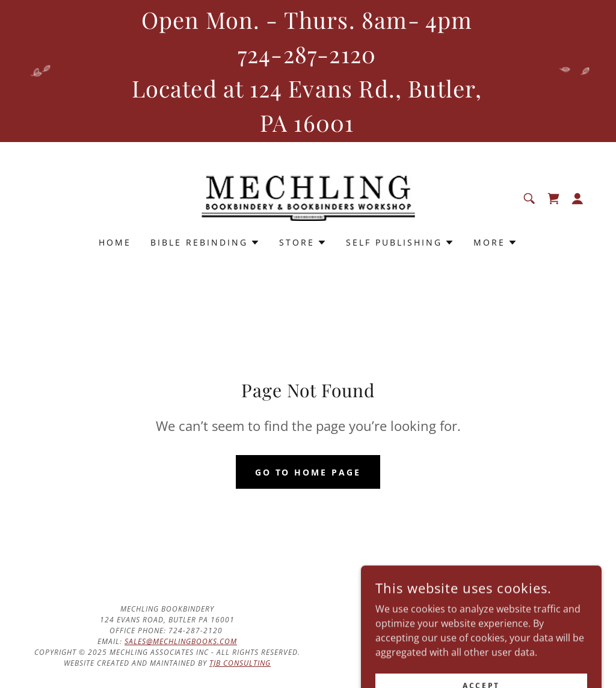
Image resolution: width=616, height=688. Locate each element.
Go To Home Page (308, 472)
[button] (577, 199)
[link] (308, 197)
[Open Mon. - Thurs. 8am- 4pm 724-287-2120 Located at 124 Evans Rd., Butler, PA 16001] (308, 71)
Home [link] (115, 242)
